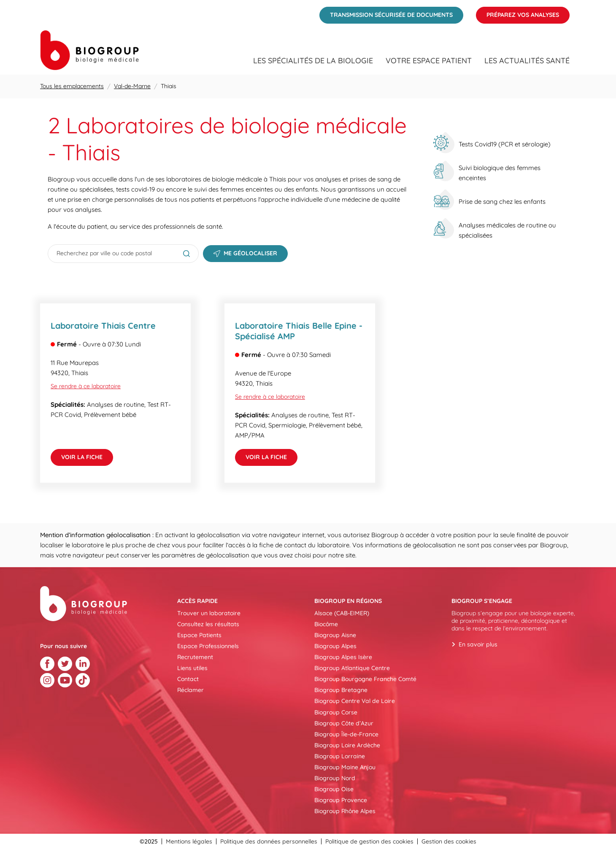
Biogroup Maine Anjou (345, 767)
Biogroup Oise (334, 789)
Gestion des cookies (449, 841)
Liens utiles (192, 668)
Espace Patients (199, 635)
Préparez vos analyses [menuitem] (517, 13)
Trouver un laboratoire (209, 613)
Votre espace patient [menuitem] (429, 61)
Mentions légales (189, 841)
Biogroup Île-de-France (346, 734)
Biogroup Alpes (335, 646)
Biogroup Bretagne (341, 690)
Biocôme (326, 624)
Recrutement (195, 657)
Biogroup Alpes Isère (343, 657)
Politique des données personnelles (269, 841)
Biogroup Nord (335, 778)
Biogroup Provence (341, 800)
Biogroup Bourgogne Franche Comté (365, 679)
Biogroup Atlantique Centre (352, 668)
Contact (188, 679)
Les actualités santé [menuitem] (527, 61)
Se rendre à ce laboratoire (86, 386)
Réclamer (190, 690)
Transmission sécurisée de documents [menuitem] (386, 13)
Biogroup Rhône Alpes (345, 811)
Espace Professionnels (208, 646)
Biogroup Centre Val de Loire (355, 701)
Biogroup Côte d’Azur (344, 723)
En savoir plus (478, 644)
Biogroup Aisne (335, 635)
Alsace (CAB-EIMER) (342, 613)
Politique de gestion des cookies (369, 841)
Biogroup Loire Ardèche (347, 745)
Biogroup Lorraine (340, 756)
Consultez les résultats (208, 624)
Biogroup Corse (336, 712)
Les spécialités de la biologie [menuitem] (313, 61)
